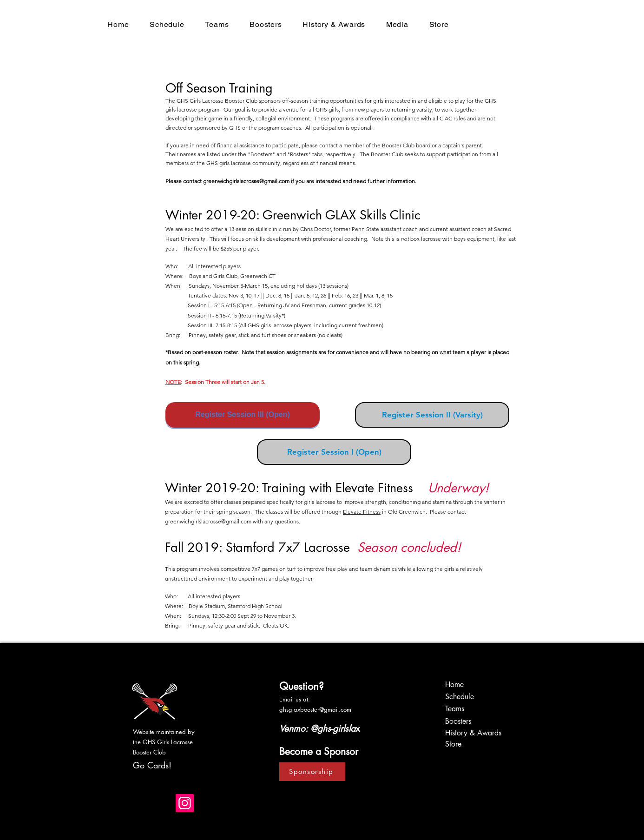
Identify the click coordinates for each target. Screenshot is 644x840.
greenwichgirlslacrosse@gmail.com (246, 181)
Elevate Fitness (362, 512)
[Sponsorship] (312, 772)
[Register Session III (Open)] (243, 415)
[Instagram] (185, 803)
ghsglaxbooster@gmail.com (315, 709)
